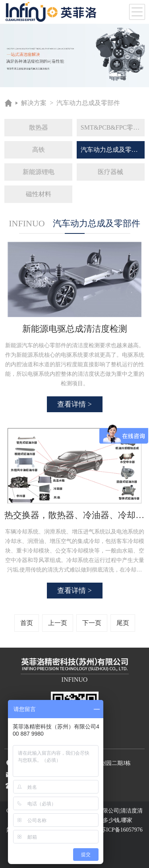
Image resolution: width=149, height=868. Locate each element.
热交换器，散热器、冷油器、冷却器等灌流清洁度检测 (74, 515)
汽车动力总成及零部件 (88, 103)
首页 (27, 623)
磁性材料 (39, 194)
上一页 (58, 623)
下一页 (92, 623)
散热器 (39, 127)
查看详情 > (74, 404)
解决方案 (34, 103)
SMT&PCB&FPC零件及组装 (113, 127)
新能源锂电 (39, 172)
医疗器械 (110, 172)
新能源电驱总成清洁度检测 (75, 329)
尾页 (123, 623)
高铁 (39, 150)
